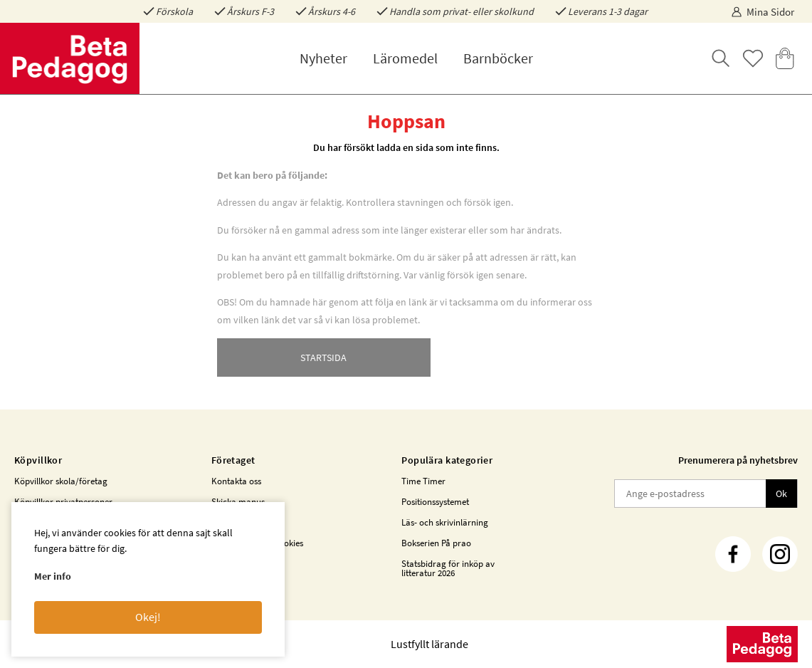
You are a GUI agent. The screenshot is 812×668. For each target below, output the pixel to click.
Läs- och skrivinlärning (445, 522)
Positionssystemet (435, 502)
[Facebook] (733, 554)
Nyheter (323, 58)
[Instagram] (780, 554)
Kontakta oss (236, 481)
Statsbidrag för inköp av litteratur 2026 (448, 568)
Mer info (53, 576)
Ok (781, 494)
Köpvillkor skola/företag (61, 481)
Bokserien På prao (436, 543)
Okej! (148, 617)
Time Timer (423, 481)
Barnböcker (498, 58)
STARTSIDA (323, 358)
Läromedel (405, 58)
